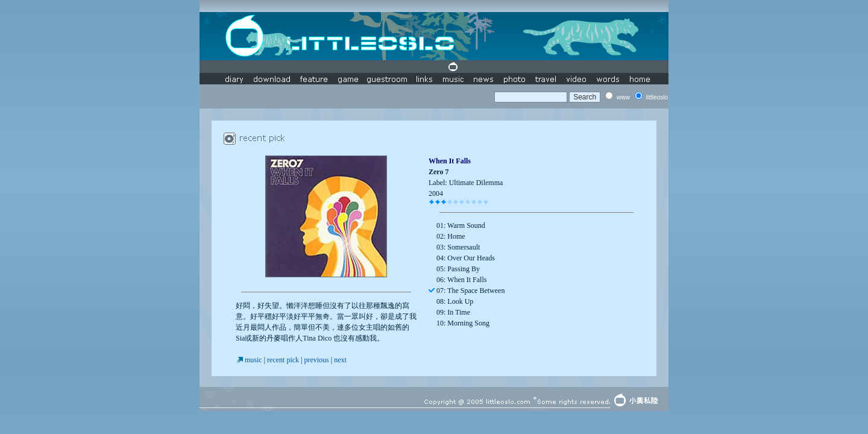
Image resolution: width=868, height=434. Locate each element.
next (340, 360)
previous (316, 360)
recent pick (283, 360)
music (253, 360)
